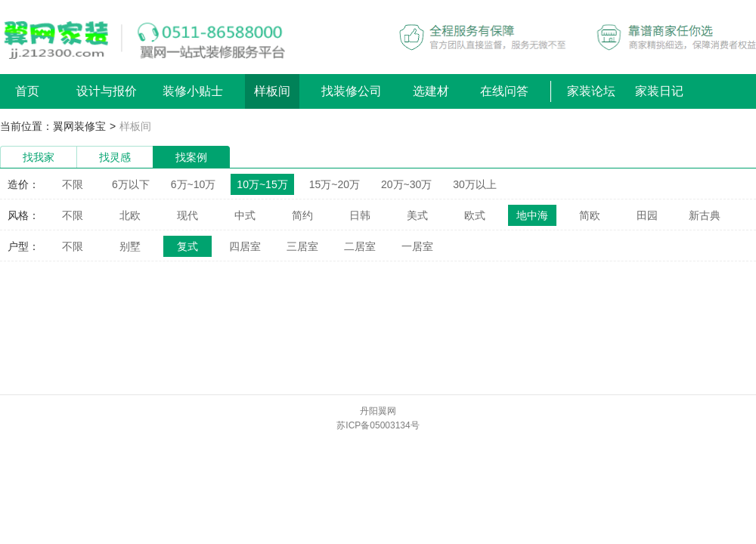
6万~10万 (194, 184)
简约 (302, 215)
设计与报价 (107, 91)
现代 (187, 215)
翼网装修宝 (79, 126)
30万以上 (475, 184)
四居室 (245, 246)
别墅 (130, 246)
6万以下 (131, 184)
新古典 (705, 215)
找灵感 (115, 157)
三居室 (302, 246)
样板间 (272, 91)
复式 (187, 246)
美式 (417, 215)
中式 (245, 215)
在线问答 (504, 91)
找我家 (39, 157)
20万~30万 (406, 184)
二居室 (360, 246)
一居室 (417, 246)
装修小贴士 (193, 91)
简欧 (590, 215)
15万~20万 (335, 184)
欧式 (475, 215)
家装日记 (659, 91)
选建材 (431, 91)
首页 (27, 91)
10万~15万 (262, 184)
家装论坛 (591, 91)
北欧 (130, 215)
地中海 (532, 215)
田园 (647, 215)
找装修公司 (352, 91)
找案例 (191, 157)
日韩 (360, 215)
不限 (73, 184)
